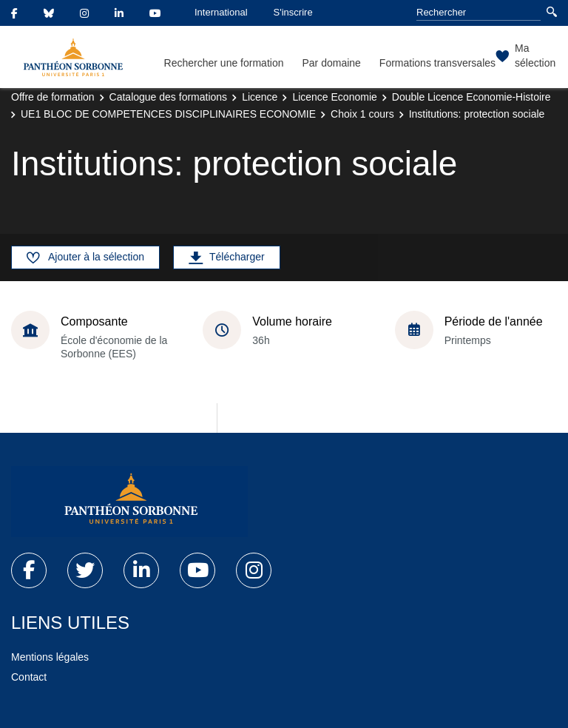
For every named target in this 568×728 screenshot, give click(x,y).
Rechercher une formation (224, 63)
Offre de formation (53, 97)
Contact (29, 677)
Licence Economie (334, 97)
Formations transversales (437, 63)
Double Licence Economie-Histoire (471, 97)
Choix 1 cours (362, 114)
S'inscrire (293, 12)
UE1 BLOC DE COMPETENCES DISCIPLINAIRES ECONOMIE (168, 114)
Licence (260, 97)
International (221, 12)
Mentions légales (50, 657)
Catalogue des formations (169, 97)
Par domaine (331, 63)
